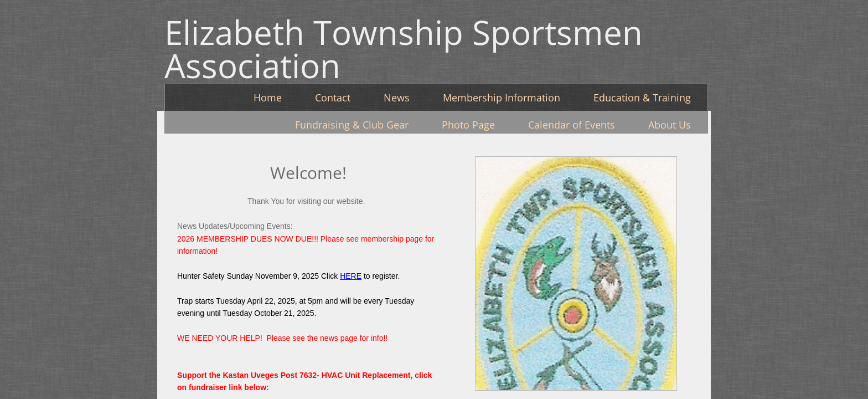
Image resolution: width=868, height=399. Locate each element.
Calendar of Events (572, 125)
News (397, 98)
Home (268, 98)
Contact (333, 98)
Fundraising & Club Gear (352, 125)
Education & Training (642, 98)
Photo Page (468, 125)
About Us (670, 125)
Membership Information (502, 98)
